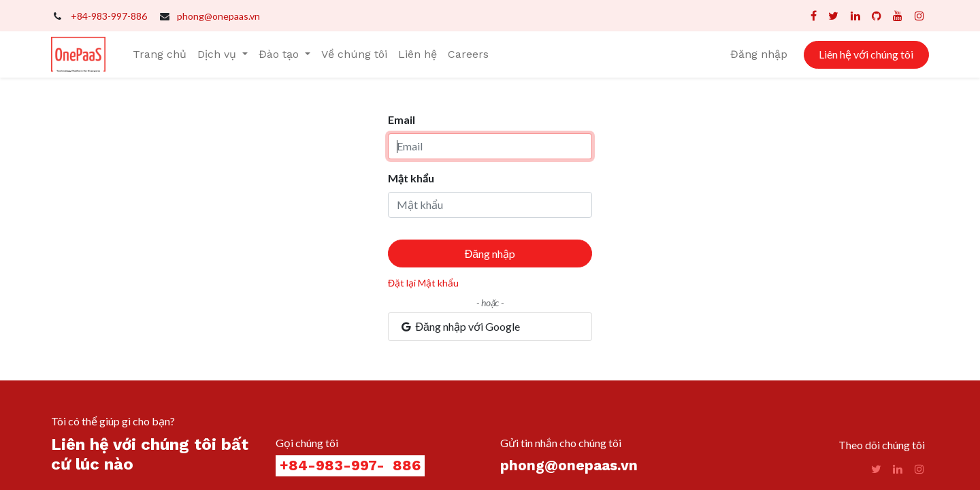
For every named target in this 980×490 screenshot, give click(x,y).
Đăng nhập (759, 54)
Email (402, 119)
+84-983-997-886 (109, 16)
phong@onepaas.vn (218, 16)
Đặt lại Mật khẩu (423, 283)
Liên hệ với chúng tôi (866, 54)
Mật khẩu (411, 178)
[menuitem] (160, 54)
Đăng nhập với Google (460, 326)
